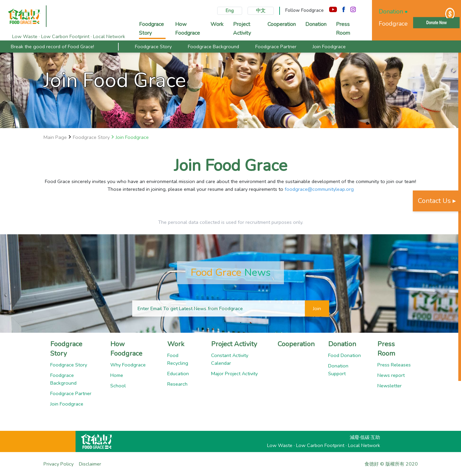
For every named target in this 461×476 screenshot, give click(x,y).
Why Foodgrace (128, 365)
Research (177, 384)
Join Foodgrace (329, 47)
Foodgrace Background (213, 47)
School (118, 386)
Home (117, 375)
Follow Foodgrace (305, 10)
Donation (342, 344)
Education (178, 374)
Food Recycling (178, 359)
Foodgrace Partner (276, 47)
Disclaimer (90, 464)
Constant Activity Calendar (230, 359)
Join (317, 308)
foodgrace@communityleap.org (319, 189)
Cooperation (296, 344)
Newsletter (390, 386)
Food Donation (344, 355)
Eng (230, 11)
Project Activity (234, 344)
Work (176, 344)
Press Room (386, 349)
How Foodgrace (126, 349)
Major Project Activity (234, 374)
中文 (261, 11)
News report (391, 375)
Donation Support (338, 370)
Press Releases (394, 365)
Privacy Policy (59, 464)
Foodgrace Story (153, 47)
